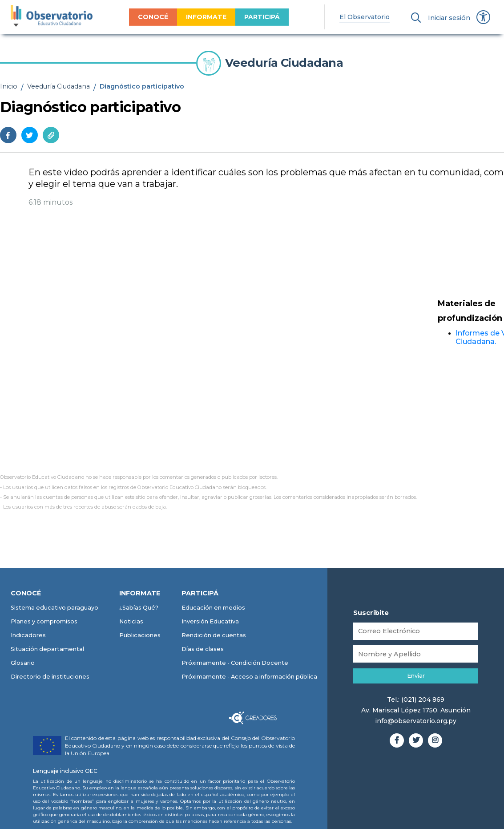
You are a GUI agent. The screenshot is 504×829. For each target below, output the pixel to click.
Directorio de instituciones (50, 677)
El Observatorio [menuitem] (362, 17)
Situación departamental (47, 649)
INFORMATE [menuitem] (204, 17)
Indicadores (28, 635)
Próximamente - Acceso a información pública (249, 677)
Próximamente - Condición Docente (235, 663)
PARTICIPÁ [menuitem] (259, 17)
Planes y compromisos (44, 621)
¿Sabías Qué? (139, 608)
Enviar (416, 676)
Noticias (131, 621)
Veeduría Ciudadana (58, 86)
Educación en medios (213, 608)
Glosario (23, 663)
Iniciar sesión (449, 18)
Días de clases (203, 649)
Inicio (9, 86)
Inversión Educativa (210, 621)
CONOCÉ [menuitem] (150, 17)
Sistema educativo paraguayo (54, 608)
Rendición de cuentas (214, 635)
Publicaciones (140, 635)
